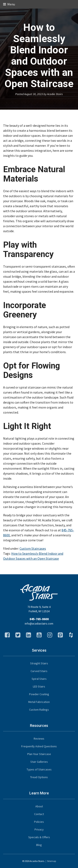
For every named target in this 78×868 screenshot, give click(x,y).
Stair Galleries (39, 762)
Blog (39, 845)
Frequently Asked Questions (39, 746)
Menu (9, 4)
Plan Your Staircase (39, 754)
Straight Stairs (39, 663)
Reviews (39, 739)
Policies (39, 822)
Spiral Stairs (39, 679)
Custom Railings (39, 710)
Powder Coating (39, 694)
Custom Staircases (33, 548)
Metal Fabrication (39, 702)
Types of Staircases (39, 769)
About (39, 806)
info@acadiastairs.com (39, 623)
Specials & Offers (39, 837)
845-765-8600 (39, 619)
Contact (39, 814)
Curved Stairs (39, 671)
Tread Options (39, 777)
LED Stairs (39, 686)
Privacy (39, 829)
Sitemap (51, 861)
